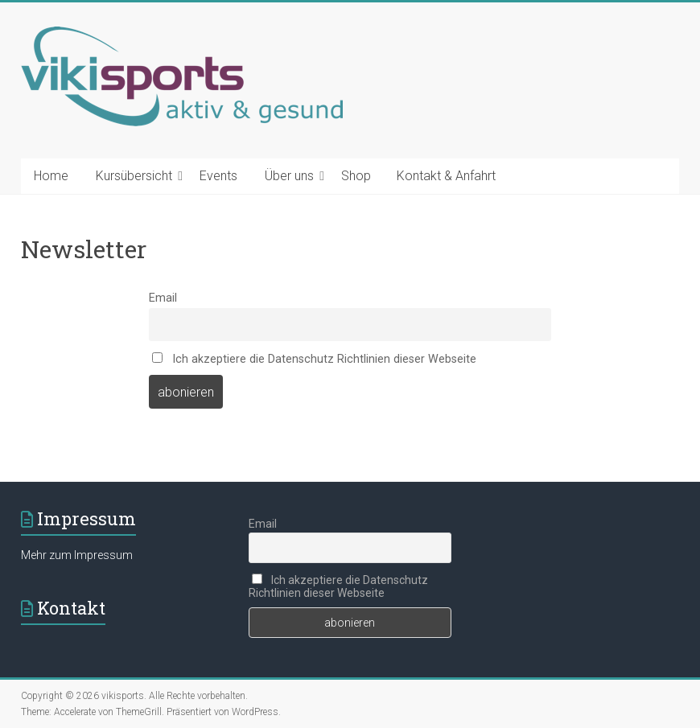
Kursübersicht (134, 176)
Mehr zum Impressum (77, 555)
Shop (356, 176)
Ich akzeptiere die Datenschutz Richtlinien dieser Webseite (314, 359)
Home (51, 176)
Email (163, 298)
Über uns (289, 176)
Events (218, 176)
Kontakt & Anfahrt (446, 176)
